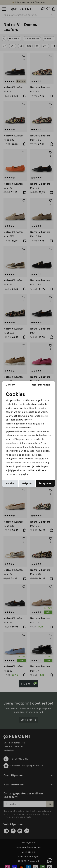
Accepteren (45, 483)
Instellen (10, 483)
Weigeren (27, 483)
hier (42, 459)
